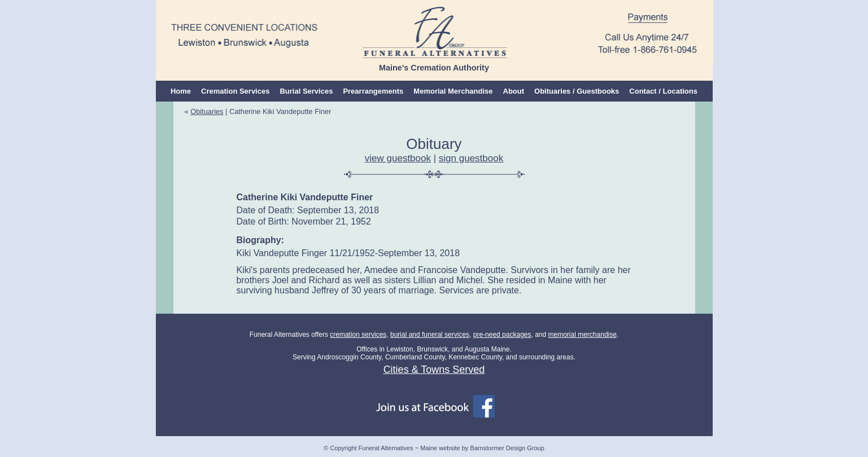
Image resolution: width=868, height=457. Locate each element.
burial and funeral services (430, 335)
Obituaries (207, 111)
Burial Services (306, 91)
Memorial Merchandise (453, 91)
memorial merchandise (583, 335)
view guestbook (398, 158)
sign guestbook (471, 158)
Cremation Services (235, 91)
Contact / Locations (663, 91)
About (514, 91)
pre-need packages (502, 335)
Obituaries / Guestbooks (577, 91)
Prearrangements (373, 91)
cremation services (358, 335)
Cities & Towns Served (434, 370)
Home (181, 91)
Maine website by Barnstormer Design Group (482, 448)
